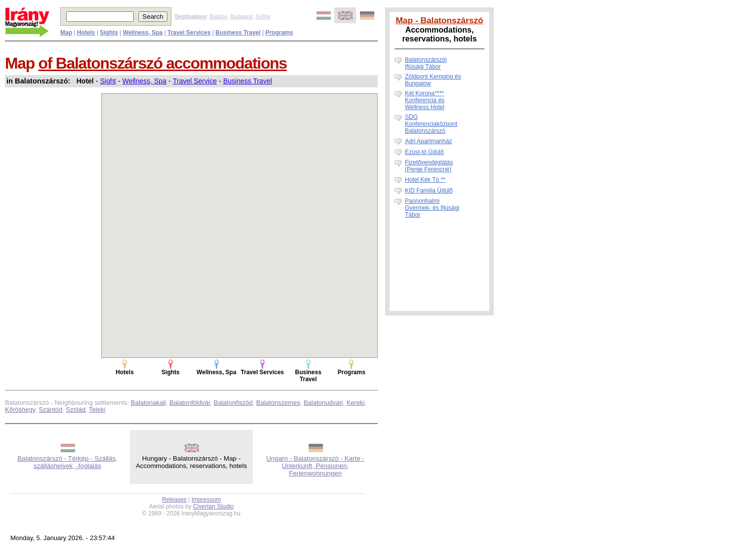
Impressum (206, 500)
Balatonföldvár (190, 403)
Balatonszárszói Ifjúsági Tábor (426, 63)
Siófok (263, 16)
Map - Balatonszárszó (439, 20)
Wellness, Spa (144, 81)
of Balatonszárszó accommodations (163, 63)
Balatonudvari (323, 403)
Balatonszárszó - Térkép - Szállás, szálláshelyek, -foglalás (67, 462)
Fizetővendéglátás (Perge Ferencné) (429, 166)
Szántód (50, 410)
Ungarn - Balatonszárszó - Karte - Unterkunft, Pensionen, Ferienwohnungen (315, 466)
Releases (174, 500)
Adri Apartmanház (428, 141)
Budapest (242, 16)
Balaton (218, 16)
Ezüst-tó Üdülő (424, 152)
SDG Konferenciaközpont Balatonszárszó (431, 124)
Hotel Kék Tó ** (425, 180)
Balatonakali (148, 403)
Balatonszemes (278, 403)
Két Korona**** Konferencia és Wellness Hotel (425, 100)
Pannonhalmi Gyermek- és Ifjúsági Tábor (432, 208)
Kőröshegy (20, 410)
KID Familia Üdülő (429, 191)
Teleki (97, 410)
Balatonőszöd (233, 403)
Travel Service (195, 81)
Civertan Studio (213, 507)
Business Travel (248, 81)
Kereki (356, 403)
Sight (108, 81)
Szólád (76, 410)
